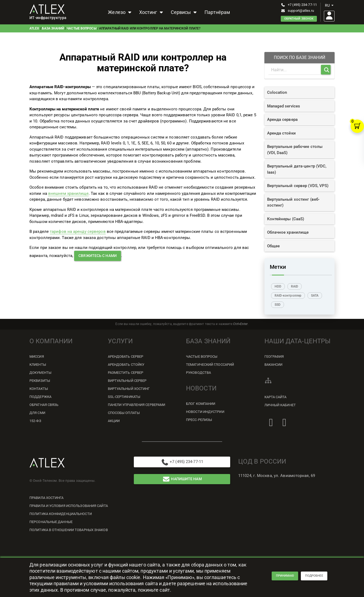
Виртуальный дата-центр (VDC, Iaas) (297, 169)
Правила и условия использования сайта (69, 506)
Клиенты (38, 365)
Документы (40, 373)
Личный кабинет (280, 405)
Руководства (198, 373)
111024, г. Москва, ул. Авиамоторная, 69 (277, 476)
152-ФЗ (35, 421)
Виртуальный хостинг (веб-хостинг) (293, 202)
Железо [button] (120, 12)
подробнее (314, 577)
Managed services (284, 106)
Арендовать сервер (126, 357)
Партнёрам (217, 12)
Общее (274, 246)
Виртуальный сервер (127, 381)
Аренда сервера (282, 120)
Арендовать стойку (126, 365)
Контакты (39, 389)
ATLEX (34, 28)
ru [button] (329, 5)
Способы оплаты (124, 413)
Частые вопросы (81, 28)
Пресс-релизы (199, 420)
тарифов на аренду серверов (78, 232)
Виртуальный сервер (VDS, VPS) (298, 186)
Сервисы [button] (184, 12)
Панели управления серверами (137, 405)
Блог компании (201, 404)
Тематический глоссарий (210, 365)
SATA (315, 296)
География (274, 357)
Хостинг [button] (152, 12)
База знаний (53, 28)
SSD (278, 305)
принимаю (285, 577)
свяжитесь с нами (98, 256)
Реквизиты (40, 381)
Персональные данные (51, 522)
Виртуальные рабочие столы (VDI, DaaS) (295, 150)
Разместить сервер (126, 373)
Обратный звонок (299, 19)
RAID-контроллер (288, 296)
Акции (114, 421)
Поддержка (40, 397)
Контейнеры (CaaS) (286, 219)
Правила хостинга (47, 498)
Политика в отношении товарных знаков (69, 530)
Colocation (277, 92)
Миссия (37, 357)
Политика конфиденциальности (61, 514)
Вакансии (274, 365)
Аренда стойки (281, 133)
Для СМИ (37, 413)
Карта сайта (276, 397)
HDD (278, 286)
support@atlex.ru (297, 11)
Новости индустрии (205, 412)
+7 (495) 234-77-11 (299, 5)
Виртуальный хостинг (129, 389)
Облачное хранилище (288, 232)
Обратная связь (44, 405)
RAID (295, 286)
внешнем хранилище (68, 193)
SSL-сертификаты (124, 397)
